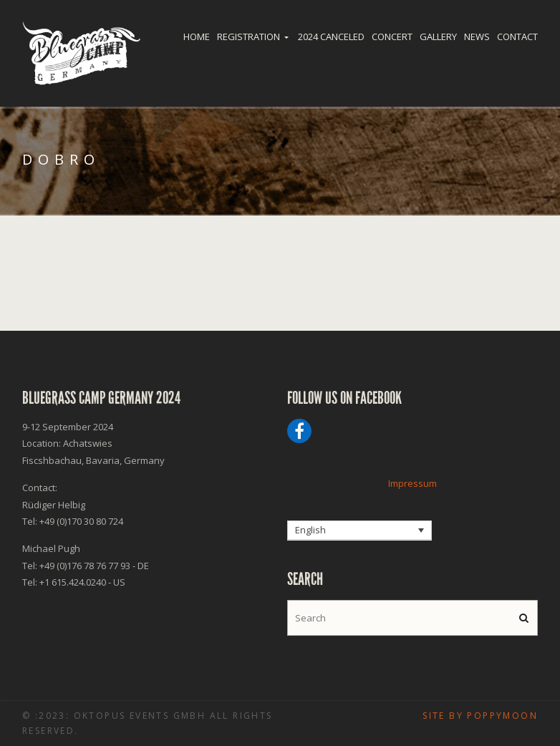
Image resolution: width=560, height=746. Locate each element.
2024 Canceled (331, 37)
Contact (517, 37)
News (477, 37)
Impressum (412, 483)
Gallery (438, 37)
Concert (392, 37)
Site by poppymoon (480, 716)
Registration (248, 37)
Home (197, 37)
